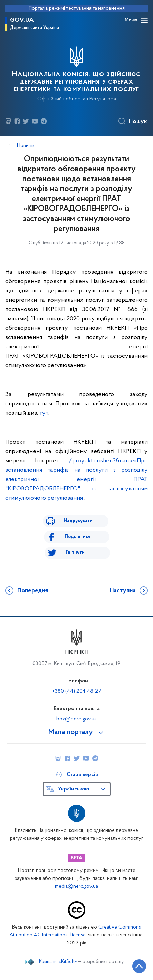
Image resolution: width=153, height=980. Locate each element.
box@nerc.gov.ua (76, 719)
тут (44, 413)
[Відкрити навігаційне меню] (144, 20)
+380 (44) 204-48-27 (76, 691)
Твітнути (75, 553)
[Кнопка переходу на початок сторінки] (139, 966)
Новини (26, 146)
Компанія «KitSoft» (58, 962)
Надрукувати (78, 521)
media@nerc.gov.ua (76, 887)
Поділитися (78, 537)
